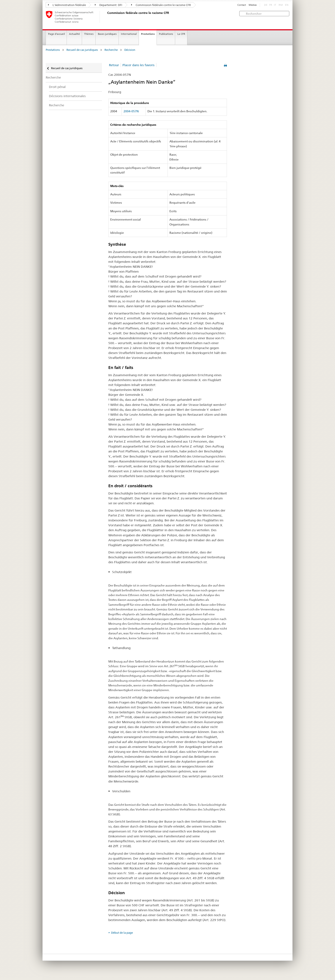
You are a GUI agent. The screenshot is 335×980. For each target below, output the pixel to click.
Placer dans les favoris (138, 65)
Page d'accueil (56, 34)
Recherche (111, 50)
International (129, 34)
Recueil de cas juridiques (82, 50)
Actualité (74, 34)
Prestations (148, 34)
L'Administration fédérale (67, 5)
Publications (166, 34)
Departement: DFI (109, 5)
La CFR (181, 34)
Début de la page (122, 933)
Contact (242, 5)
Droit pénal (57, 87)
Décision (130, 50)
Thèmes (89, 34)
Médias (253, 5)
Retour (114, 65)
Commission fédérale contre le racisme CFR (161, 5)
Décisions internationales (67, 96)
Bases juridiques (107, 34)
